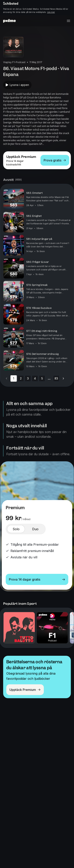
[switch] (16, 529)
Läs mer (51, 12)
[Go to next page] (63, 378)
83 (56, 378)
